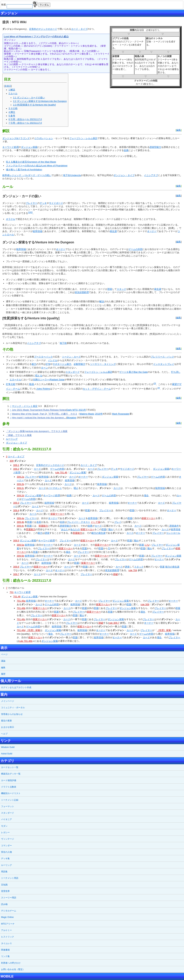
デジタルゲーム (9, 911)
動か (111, 529)
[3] (155, 383)
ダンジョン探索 (29, 147)
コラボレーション (44, 138)
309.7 (16, 574)
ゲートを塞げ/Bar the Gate (133, 372)
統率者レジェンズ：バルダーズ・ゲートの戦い (27, 175)
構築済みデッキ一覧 (11, 774)
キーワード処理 (11, 147)
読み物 (4, 904)
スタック (121, 289)
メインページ (8, 701)
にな (147, 545)
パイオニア (6, 819)
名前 (39, 522)
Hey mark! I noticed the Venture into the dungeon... (39, 418)
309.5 (16, 541)
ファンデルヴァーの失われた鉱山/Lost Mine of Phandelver (37, 166)
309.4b (20, 522)
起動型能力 (80, 364)
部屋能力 (43, 526)
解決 (102, 301)
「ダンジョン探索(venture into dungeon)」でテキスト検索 (37, 431)
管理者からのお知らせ (12, 714)
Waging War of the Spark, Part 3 (29, 414)
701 (11, 592)
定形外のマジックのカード (43, 29)
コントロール (173, 533)
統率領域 (43, 477)
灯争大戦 (11, 384)
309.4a (20, 518)
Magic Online (7, 917)
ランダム (44, 5)
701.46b (21, 608)
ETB (48, 364)
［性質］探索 (33, 630)
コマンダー (6, 846)
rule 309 (145, 604)
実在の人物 (6, 852)
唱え (76, 488)
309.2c (20, 488)
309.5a (20, 545)
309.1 (16, 465)
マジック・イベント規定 (25, 406)
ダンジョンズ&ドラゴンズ (16, 138)
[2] (31, 212)
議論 (3, 661)
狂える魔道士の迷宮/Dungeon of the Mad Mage (31, 162)
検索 (35, 4)
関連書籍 (5, 950)
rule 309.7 (114, 623)
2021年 (82, 410)
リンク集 (5, 956)
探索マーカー (57, 514)
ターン (44, 368)
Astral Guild (7, 754)
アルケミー (6, 930)
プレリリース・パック (162, 357)
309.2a (20, 477)
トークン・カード (71, 357)
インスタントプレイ (164, 364)
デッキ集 (5, 858)
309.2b (20, 484)
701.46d (21, 630)
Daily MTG (72, 410)
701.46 (17, 597)
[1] (29, 212)
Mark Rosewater (121, 414)
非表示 (8, 86)
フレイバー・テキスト (79, 522)
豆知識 (4, 885)
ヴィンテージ (8, 839)
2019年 (99, 414)
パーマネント (55, 488)
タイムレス (6, 943)
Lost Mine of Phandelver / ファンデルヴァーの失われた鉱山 (36, 37)
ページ (4, 654)
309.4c (20, 526)
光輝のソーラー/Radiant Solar (49, 380)
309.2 (16, 469)
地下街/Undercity (72, 175)
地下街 (63, 343)
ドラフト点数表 (9, 787)
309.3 (16, 503)
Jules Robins (43, 389)
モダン (4, 826)
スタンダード (73, 372)
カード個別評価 (9, 780)
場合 (146, 495)
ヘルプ (4, 734)
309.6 (16, 567)
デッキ (43, 203)
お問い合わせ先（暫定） (13, 969)
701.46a (21, 601)
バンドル (53, 360)
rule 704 (133, 570)
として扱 (96, 522)
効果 (126, 150)
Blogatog (72, 418)
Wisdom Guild (8, 747)
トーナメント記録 (10, 800)
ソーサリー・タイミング (103, 364)
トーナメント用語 (10, 878)
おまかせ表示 (8, 727)
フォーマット (8, 806)
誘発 (110, 289)
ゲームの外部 (135, 249)
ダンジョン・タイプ (124, 175)
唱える (39, 376)
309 (11, 461)
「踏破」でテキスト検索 (19, 435)
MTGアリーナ (8, 924)
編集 (179, 130)
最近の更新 (6, 721)
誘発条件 (174, 526)
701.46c (21, 619)
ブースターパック (43, 357)
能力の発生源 (98, 533)
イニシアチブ (151, 175)
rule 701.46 (61, 472)
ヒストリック (8, 937)
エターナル (15, 380)
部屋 (88, 510)
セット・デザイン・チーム (97, 389)
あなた (65, 529)
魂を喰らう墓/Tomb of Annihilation (24, 170)
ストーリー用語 (9, 898)
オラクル (11, 219)
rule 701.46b (26, 641)
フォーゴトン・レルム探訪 (83, 138)
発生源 (113, 231)
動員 (32, 384)
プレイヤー (32, 203)
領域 (40, 231)
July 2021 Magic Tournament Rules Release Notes (39, 410)
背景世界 (5, 891)
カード (37, 469)
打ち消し (176, 372)
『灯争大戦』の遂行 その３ (62, 414)
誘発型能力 (155, 147)
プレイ (118, 522)
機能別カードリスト (11, 793)
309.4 (16, 510)
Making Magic (87, 414)
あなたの (75, 529)
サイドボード (56, 203)
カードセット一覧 (10, 767)
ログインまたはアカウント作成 (16, 687)
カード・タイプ (79, 29)
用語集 (4, 872)
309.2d (20, 495)
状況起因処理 (82, 292)
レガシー (5, 832)
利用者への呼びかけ (11, 963)
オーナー (152, 231)
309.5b (20, 556)
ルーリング (12, 439)
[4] (159, 388)
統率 (35, 231)
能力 (34, 364)
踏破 (116, 574)
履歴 (3, 674)
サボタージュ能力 (62, 364)
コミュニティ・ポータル (13, 708)
